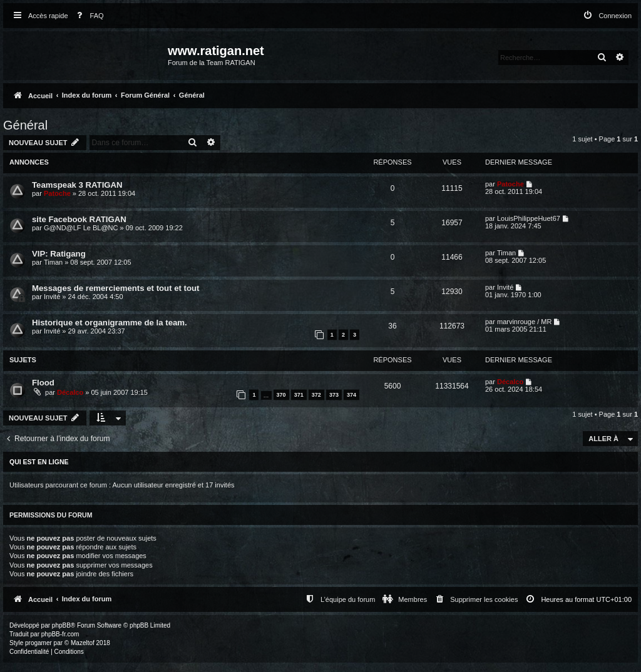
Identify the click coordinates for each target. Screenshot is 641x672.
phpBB (61, 625)
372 (316, 395)
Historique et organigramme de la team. (110, 323)
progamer (38, 643)
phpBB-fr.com (60, 634)
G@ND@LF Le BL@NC (81, 228)
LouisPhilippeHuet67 (529, 218)
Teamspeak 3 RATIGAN (77, 185)
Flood (43, 383)
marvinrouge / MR (524, 322)
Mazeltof (83, 643)
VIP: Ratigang (59, 254)
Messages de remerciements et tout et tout (116, 288)
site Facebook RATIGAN (79, 219)
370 (281, 395)
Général (25, 125)
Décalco (70, 392)
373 (334, 395)
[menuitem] (88, 16)
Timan (53, 262)
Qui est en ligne (39, 462)
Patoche (57, 193)
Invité (52, 297)
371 (299, 395)
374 (351, 395)
